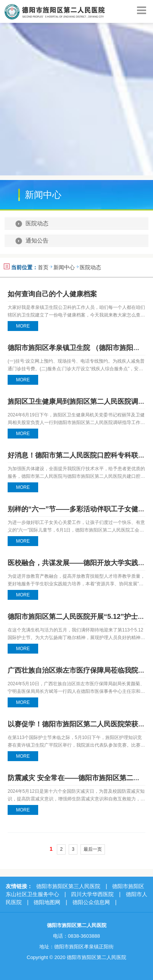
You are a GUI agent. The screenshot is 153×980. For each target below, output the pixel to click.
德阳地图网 (47, 902)
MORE (23, 326)
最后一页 (93, 849)
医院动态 (37, 223)
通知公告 (37, 241)
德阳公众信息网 (91, 902)
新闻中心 (64, 267)
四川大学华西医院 (92, 894)
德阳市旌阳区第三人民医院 (68, 886)
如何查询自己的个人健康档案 (52, 294)
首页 (43, 267)
